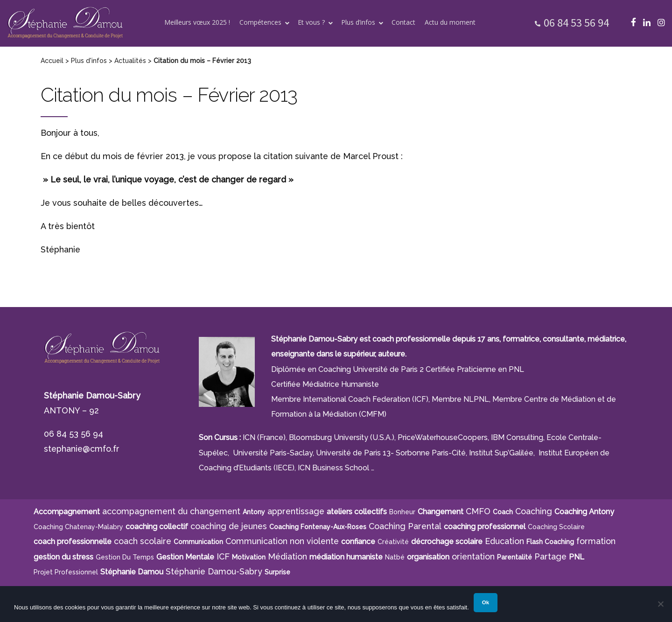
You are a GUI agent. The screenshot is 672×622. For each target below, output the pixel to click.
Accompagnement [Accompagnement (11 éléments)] (67, 512)
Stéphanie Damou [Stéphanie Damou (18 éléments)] (132, 572)
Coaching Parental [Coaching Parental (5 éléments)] (405, 526)
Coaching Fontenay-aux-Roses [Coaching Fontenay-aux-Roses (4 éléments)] (318, 527)
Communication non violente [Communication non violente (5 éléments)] (282, 541)
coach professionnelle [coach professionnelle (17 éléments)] (73, 542)
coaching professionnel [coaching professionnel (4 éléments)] (485, 527)
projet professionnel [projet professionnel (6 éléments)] (66, 572)
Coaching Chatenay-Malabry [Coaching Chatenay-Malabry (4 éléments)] (78, 527)
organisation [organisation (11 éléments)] (428, 557)
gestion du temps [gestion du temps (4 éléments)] (125, 557)
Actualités (130, 61)
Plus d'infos (89, 61)
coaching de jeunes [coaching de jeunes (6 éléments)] (229, 526)
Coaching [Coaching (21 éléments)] (534, 511)
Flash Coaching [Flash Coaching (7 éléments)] (550, 542)
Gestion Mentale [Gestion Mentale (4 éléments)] (185, 557)
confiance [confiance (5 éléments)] (358, 542)
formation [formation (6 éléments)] (596, 541)
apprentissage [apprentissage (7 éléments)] (296, 511)
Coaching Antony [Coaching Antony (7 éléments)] (584, 512)
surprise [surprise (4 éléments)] (277, 572)
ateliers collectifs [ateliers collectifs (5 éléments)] (357, 512)
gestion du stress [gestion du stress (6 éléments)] (63, 557)
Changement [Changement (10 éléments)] (441, 512)
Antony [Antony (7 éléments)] (254, 512)
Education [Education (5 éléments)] (504, 541)
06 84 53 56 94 (576, 23)
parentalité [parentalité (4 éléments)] (514, 557)
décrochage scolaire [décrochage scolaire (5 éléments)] (447, 542)
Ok (486, 602)
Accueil (52, 61)
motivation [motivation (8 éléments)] (249, 557)
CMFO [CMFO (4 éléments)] (478, 511)
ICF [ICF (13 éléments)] (223, 556)
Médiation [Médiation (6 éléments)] (287, 556)
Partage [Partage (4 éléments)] (550, 556)
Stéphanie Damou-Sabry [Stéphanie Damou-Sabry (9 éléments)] (214, 571)
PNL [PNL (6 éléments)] (577, 557)
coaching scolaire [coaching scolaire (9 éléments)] (556, 527)
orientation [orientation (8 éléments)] (473, 556)
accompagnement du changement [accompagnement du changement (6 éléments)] (171, 511)
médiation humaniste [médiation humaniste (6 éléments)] (346, 557)
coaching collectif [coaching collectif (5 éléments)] (157, 527)
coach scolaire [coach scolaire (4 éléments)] (143, 541)
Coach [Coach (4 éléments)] (503, 512)
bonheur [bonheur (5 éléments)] (402, 512)
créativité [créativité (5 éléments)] (393, 542)
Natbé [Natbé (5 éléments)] (395, 557)
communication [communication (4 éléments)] (198, 542)
